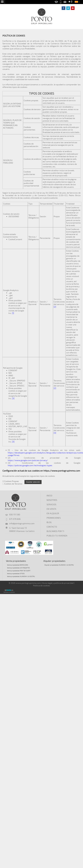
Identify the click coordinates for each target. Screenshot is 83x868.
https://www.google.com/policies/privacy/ (28, 460)
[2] (55, 307)
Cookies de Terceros (12, 484)
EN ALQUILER (53, 513)
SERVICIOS (51, 505)
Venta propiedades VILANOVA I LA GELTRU (21, 576)
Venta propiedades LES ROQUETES (18, 568)
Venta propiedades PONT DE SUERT (19, 571)
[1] (13, 313)
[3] (13, 398)
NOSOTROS (52, 500)
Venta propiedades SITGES (16, 574)
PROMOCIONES (54, 518)
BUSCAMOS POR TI (55, 531)
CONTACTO (52, 527)
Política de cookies (41, 586)
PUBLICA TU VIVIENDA (57, 536)
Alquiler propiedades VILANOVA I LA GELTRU (59, 565)
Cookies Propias (11, 481)
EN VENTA (51, 509)
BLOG (49, 522)
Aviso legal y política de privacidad (58, 583)
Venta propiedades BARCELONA (18, 565)
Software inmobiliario (9, 592)
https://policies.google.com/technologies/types (30, 465)
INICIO (49, 496)
